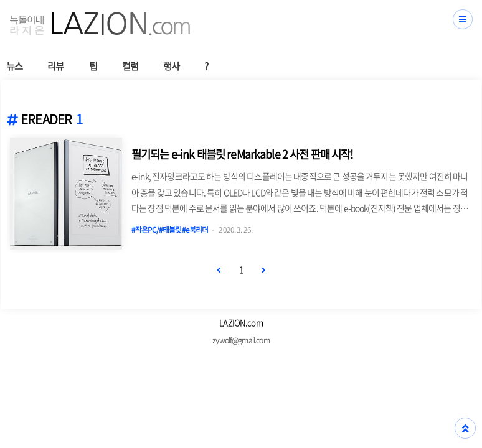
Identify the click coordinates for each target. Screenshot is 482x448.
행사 (171, 66)
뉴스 (14, 66)
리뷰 (55, 66)
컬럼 (130, 66)
